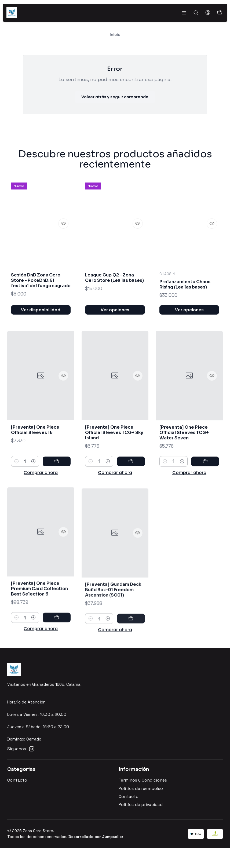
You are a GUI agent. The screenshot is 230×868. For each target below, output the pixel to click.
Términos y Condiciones (143, 800)
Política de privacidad (141, 825)
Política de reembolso (141, 808)
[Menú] (187, 13)
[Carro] (220, 13)
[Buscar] (198, 13)
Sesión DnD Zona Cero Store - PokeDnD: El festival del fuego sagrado (40, 296)
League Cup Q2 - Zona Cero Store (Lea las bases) (114, 300)
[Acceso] (209, 13)
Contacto (17, 800)
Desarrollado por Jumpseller (96, 856)
